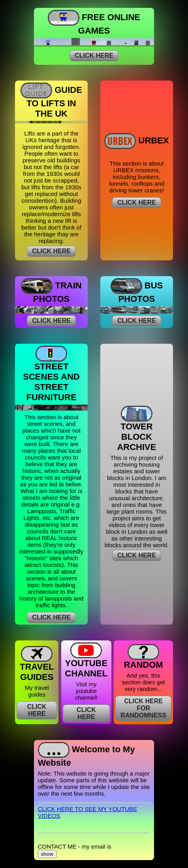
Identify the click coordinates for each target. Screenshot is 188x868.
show (47, 854)
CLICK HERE (94, 56)
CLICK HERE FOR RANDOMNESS (143, 708)
